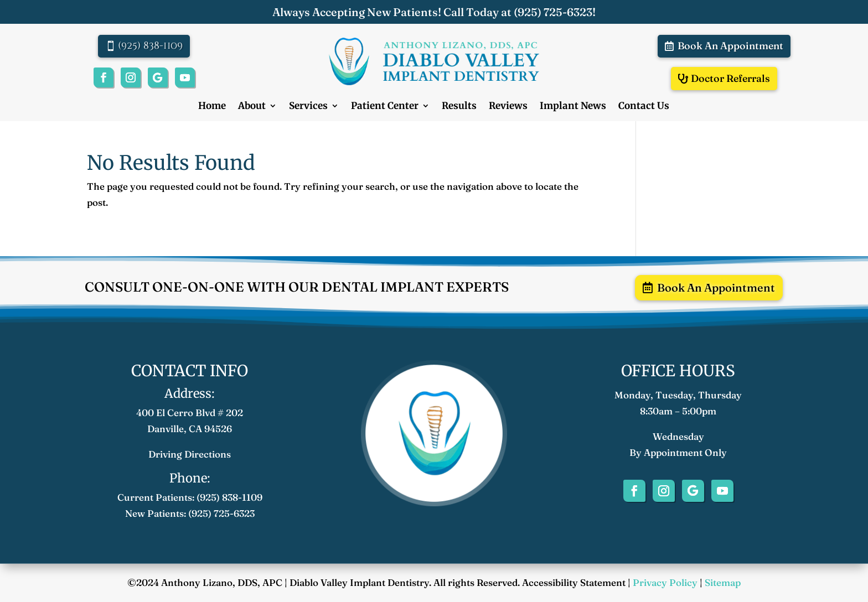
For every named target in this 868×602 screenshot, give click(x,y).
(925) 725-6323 (553, 12)
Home (212, 107)
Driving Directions (190, 454)
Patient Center (385, 107)
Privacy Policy (665, 582)
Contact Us (644, 107)
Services (308, 107)
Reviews (508, 107)
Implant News (573, 107)
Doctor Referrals (730, 78)
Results (459, 107)
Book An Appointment (730, 46)
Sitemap (723, 582)
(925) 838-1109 (150, 46)
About (252, 107)
